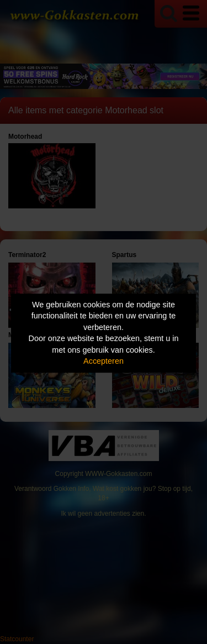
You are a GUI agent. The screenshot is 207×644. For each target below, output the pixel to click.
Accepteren (104, 362)
